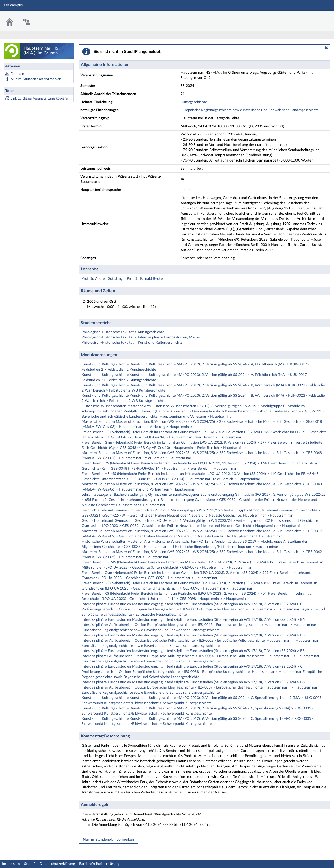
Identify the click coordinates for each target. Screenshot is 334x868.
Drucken (17, 74)
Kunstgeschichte (194, 102)
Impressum (11, 864)
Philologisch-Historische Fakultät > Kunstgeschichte (123, 332)
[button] (326, 48)
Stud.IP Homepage (314, 18)
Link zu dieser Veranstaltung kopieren (40, 98)
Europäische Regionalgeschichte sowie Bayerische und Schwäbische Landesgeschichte (250, 110)
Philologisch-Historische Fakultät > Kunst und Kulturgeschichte (132, 343)
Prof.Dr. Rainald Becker (145, 279)
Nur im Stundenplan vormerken (36, 79)
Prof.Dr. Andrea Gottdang (103, 279)
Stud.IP (30, 864)
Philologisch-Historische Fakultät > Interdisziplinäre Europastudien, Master (141, 337)
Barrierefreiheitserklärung (99, 864)
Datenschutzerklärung (57, 864)
